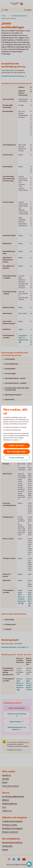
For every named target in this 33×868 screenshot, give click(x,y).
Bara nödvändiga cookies (17, 452)
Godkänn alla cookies (17, 446)
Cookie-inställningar (16, 458)
